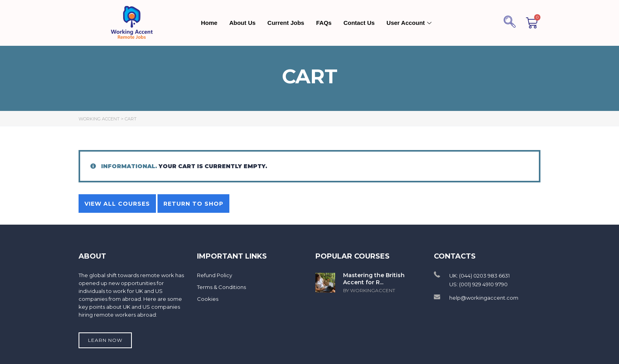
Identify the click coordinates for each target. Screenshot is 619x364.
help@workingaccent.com (484, 298)
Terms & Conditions (221, 287)
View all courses (117, 204)
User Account (410, 23)
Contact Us (359, 23)
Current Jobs (286, 23)
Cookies (208, 299)
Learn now (105, 340)
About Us (243, 23)
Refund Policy (215, 275)
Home (209, 23)
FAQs (324, 23)
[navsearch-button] (510, 23)
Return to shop (193, 204)
